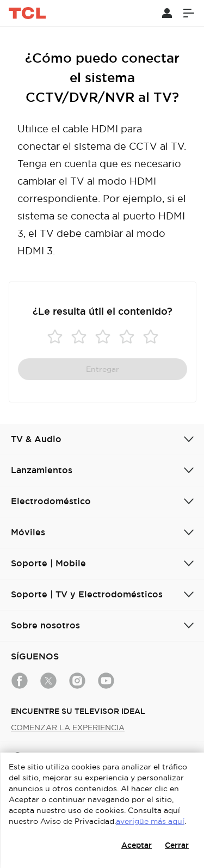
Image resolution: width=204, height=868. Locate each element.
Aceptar (137, 845)
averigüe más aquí (150, 821)
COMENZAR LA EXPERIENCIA (68, 728)
